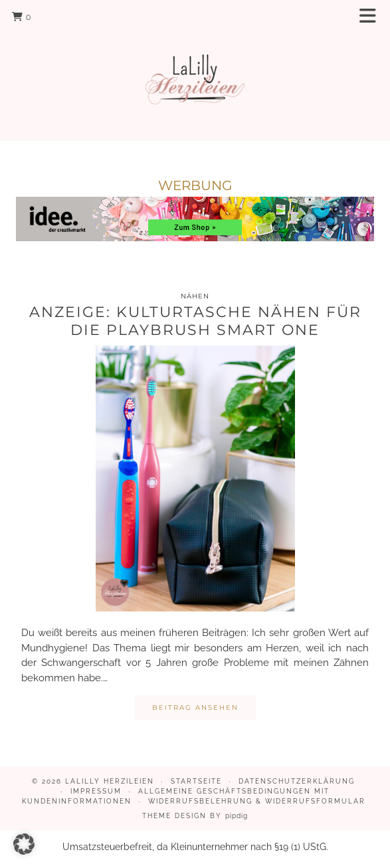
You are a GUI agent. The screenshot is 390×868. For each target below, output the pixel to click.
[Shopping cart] (22, 17)
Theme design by (195, 816)
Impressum (96, 791)
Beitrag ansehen (195, 707)
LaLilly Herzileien (110, 781)
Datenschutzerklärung (297, 781)
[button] (372, 17)
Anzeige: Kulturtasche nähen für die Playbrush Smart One (195, 321)
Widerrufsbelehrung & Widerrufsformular (257, 801)
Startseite (196, 781)
